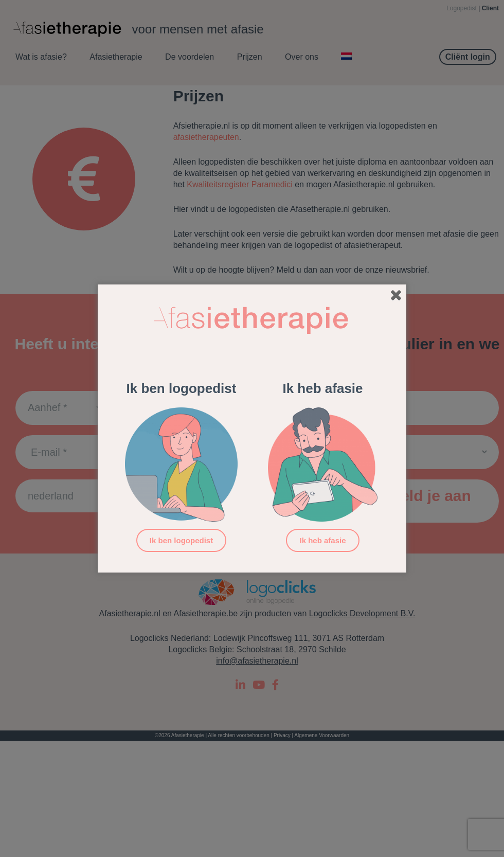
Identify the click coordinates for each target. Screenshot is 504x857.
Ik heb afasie (322, 540)
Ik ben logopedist (181, 540)
